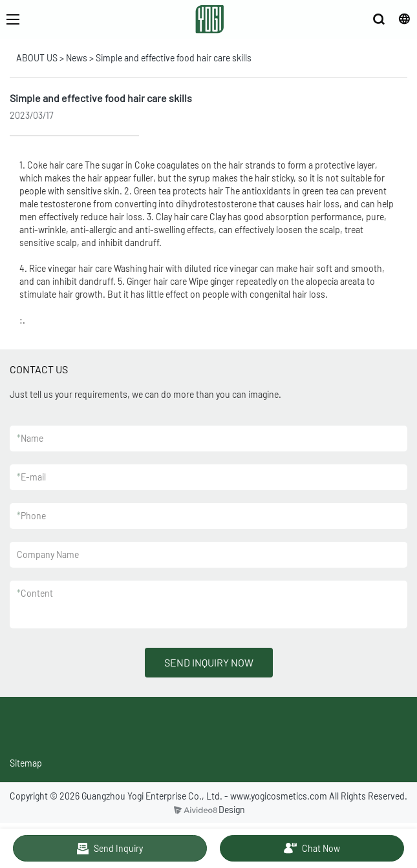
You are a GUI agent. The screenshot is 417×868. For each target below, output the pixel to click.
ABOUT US (37, 58)
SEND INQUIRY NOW (209, 662)
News (77, 58)
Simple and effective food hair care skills (174, 58)
